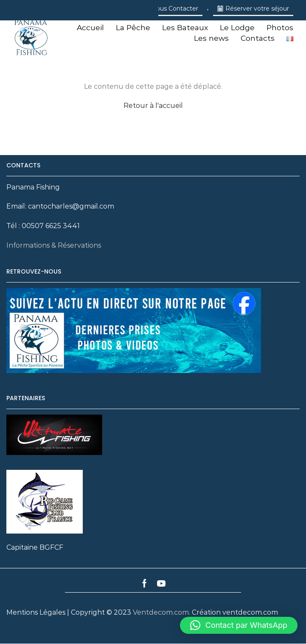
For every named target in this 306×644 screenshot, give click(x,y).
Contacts (258, 38)
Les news (211, 38)
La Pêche (133, 27)
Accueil (90, 27)
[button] (239, 625)
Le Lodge (237, 27)
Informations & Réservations (54, 245)
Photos (280, 27)
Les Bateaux (185, 27)
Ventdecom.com (161, 612)
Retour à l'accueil (153, 106)
